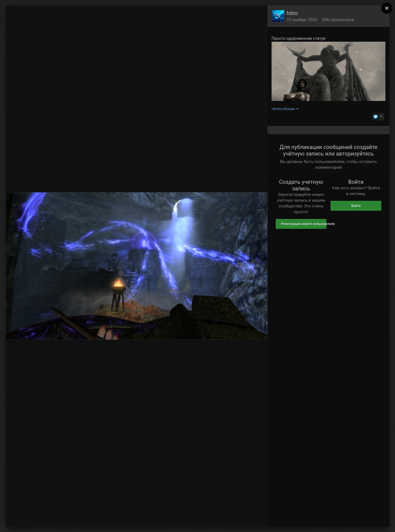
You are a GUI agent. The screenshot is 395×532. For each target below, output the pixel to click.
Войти (356, 206)
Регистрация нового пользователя (304, 224)
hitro (292, 13)
